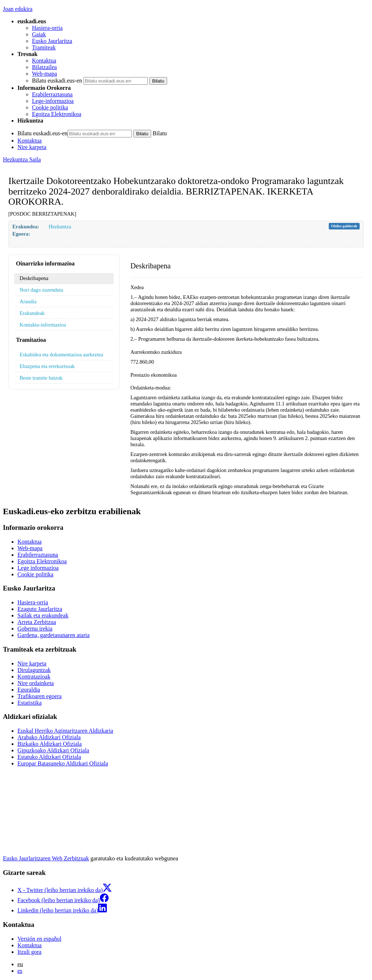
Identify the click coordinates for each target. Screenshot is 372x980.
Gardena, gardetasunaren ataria (54, 635)
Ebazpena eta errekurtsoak (47, 366)
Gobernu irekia (35, 629)
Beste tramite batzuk (41, 378)
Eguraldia (29, 690)
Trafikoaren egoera (40, 696)
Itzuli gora (29, 952)
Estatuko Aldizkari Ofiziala (49, 757)
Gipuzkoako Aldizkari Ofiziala (53, 750)
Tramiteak (44, 47)
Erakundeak (32, 313)
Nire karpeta (32, 147)
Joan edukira (18, 9)
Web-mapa (45, 74)
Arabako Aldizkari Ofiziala (49, 737)
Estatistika (30, 703)
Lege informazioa (38, 568)
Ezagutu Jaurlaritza (40, 609)
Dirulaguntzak (34, 670)
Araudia (28, 301)
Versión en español (39, 939)
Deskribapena (34, 278)
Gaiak (39, 34)
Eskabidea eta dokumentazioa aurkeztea (61, 355)
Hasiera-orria (47, 28)
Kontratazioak (34, 677)
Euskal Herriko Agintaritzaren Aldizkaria (65, 731)
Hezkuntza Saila (22, 159)
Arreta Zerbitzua (37, 622)
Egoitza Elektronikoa (57, 114)
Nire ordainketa (36, 683)
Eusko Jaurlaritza (52, 41)
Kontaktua (44, 61)
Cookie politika (50, 107)
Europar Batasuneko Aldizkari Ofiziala (63, 763)
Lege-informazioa (53, 101)
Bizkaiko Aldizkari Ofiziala (50, 744)
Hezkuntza (60, 227)
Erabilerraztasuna (52, 94)
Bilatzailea (44, 67)
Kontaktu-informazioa (43, 325)
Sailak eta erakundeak (43, 615)
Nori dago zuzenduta (41, 290)
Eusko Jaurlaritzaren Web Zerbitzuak (46, 858)
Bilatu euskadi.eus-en (57, 81)
